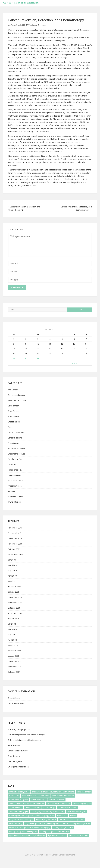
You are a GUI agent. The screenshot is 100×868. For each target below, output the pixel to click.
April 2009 (12, 576)
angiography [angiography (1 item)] (55, 792)
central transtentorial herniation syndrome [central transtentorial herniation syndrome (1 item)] (26, 804)
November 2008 (15, 602)
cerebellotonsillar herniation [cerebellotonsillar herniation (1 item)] (59, 804)
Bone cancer (13, 406)
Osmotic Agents (15, 761)
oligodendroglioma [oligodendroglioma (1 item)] (33, 823)
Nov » (74, 363)
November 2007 (15, 667)
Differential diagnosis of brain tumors (24, 740)
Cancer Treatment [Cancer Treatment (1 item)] (57, 800)
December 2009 (15, 538)
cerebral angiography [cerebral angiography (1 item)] (82, 804)
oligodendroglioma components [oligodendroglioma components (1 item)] (57, 823)
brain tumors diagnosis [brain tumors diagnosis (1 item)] (18, 800)
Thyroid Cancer (14, 502)
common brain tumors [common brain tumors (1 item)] (67, 808)
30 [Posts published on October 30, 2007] (26, 358)
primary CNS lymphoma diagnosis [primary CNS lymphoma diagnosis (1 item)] (23, 831)
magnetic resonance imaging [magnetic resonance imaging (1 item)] (21, 819)
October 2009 (14, 549)
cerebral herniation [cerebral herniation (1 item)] (33, 808)
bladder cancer (42, 148)
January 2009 (14, 592)
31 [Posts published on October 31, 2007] (38, 358)
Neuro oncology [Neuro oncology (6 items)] (16, 823)
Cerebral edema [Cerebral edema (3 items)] (15, 808)
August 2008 (13, 618)
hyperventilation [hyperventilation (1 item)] (33, 815)
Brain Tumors (14, 756)
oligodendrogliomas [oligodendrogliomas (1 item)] (82, 823)
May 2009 (12, 570)
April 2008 (12, 640)
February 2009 (14, 586)
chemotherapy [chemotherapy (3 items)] (49, 808)
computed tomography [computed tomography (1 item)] (18, 812)
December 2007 (15, 661)
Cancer (11, 427)
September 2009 (15, 554)
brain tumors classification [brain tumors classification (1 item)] (63, 796)
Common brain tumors (18, 751)
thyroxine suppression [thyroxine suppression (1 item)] (57, 835)
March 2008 (13, 645)
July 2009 (12, 560)
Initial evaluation (15, 745)
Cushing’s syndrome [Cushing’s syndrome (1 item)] (39, 812)
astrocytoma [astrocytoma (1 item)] (69, 792)
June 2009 (12, 565)
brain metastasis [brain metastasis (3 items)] (29, 796)
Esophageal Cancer (16, 459)
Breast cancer (14, 422)
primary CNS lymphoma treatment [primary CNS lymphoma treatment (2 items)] (54, 831)
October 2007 (14, 672)
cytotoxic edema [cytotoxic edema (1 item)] (57, 812)
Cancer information (16, 703)
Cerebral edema (15, 438)
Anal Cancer (13, 390)
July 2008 (12, 624)
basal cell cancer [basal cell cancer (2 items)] (84, 792)
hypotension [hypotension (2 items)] (62, 815)
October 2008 (14, 608)
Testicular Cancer (15, 496)
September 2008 (15, 613)
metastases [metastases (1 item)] (64, 819)
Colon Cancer (13, 443)
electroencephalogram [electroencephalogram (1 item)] (76, 812)
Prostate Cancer (15, 486)
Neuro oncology (15, 470)
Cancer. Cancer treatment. (21, 3)
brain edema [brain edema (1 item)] (14, 796)
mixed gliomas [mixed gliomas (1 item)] (78, 819)
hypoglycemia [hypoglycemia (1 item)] (48, 815)
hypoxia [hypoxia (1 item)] (73, 815)
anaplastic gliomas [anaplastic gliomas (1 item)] (40, 792)
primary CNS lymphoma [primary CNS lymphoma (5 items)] (63, 827)
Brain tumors (13, 416)
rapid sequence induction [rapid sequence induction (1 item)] (19, 835)
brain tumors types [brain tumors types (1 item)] (39, 800)
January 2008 (14, 656)
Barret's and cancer (16, 395)
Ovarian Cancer (14, 475)
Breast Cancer (14, 698)
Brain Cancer (13, 411)
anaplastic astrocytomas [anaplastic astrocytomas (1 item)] (19, 792)
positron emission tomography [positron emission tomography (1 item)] (37, 827)
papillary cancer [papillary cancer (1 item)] (15, 827)
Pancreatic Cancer (16, 480)
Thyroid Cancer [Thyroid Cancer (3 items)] (39, 835)
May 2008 (12, 634)
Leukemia (12, 464)
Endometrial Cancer (16, 448)
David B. (14, 25)
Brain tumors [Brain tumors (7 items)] (44, 796)
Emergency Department (19, 767)
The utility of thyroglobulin (19, 729)
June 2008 (12, 629)
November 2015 (15, 528)
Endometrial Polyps (16, 454)
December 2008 (15, 597)
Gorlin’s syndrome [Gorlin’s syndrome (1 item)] (16, 815)
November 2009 (15, 544)
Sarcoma (12, 491)
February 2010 (14, 533)
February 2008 (14, 651)
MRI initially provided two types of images (27, 735)
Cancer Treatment (39, 25)
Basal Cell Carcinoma (17, 400)
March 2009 (13, 581)
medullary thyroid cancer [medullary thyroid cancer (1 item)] (46, 819)
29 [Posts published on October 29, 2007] (14, 358)
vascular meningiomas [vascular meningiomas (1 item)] (78, 835)
